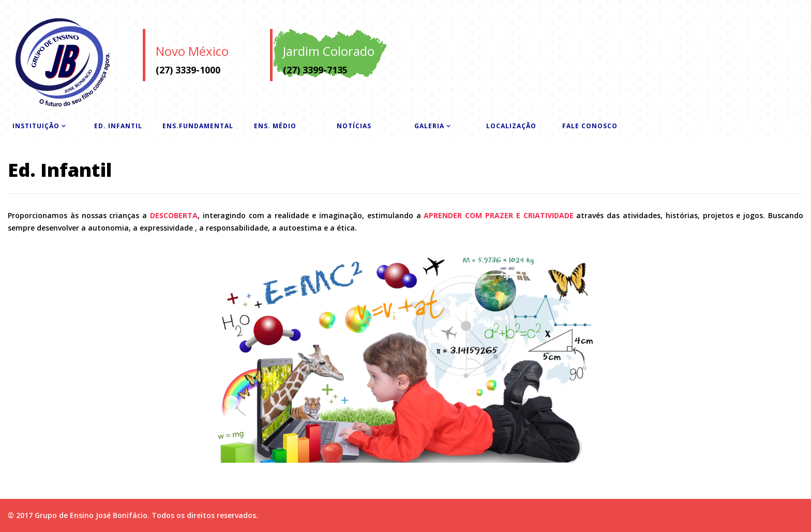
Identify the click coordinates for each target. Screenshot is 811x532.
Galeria (429, 126)
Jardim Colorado (329, 51)
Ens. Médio (275, 126)
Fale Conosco (590, 126)
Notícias (354, 126)
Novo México (192, 51)
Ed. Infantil (118, 126)
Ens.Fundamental (198, 126)
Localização (511, 126)
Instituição (36, 126)
